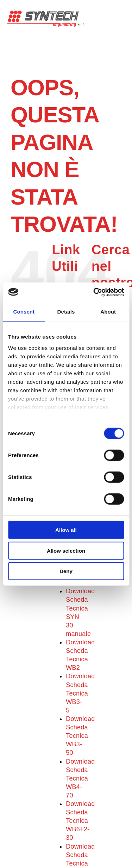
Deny (66, 571)
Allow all (66, 530)
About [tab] (108, 312)
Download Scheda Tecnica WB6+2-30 (80, 821)
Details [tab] (66, 312)
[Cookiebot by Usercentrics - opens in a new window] (94, 292)
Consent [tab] (24, 312)
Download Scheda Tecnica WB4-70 (80, 778)
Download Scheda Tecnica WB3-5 (80, 693)
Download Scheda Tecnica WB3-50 (80, 736)
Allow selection (66, 550)
